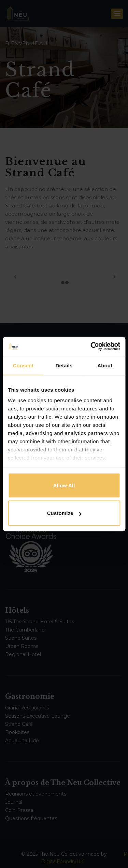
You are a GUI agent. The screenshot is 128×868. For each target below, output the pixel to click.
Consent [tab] (23, 365)
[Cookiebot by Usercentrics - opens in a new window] (91, 347)
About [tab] (105, 365)
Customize (64, 513)
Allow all (64, 485)
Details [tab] (64, 365)
